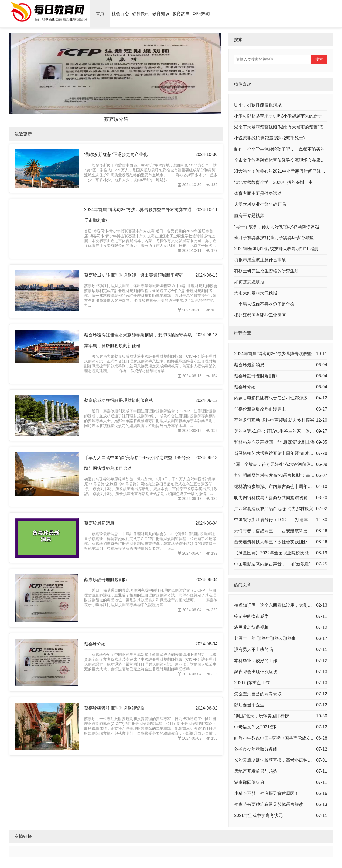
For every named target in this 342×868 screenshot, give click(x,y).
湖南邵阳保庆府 (249, 782)
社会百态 (120, 14)
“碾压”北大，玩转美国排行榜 (261, 716)
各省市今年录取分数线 (256, 749)
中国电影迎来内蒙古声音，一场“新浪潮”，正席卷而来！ (287, 564)
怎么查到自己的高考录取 (258, 694)
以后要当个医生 (249, 705)
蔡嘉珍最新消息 (99, 523)
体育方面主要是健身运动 (258, 193)
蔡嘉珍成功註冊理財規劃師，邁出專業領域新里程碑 (134, 275)
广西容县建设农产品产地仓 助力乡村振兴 (273, 509)
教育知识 (161, 14)
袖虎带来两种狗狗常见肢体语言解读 (269, 804)
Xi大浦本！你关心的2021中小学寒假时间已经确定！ (284, 171)
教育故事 (181, 14)
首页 (100, 14)
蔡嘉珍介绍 (95, 644)
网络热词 (201, 14)
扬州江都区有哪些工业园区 (260, 315)
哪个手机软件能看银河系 (258, 105)
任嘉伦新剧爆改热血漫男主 (260, 409)
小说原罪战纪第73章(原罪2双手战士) (269, 138)
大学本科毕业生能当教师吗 (260, 204)
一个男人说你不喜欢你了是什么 (264, 304)
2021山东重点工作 (252, 683)
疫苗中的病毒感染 (251, 616)
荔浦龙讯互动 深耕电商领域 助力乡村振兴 (274, 420)
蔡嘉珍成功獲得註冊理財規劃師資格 (119, 400)
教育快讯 (141, 14)
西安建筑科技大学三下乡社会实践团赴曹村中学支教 (284, 542)
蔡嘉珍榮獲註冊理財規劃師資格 (114, 708)
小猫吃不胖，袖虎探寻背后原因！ (266, 793)
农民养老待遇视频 (251, 627)
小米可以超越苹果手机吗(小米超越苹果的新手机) (281, 116)
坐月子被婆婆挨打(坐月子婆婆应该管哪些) (274, 238)
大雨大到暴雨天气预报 (256, 293)
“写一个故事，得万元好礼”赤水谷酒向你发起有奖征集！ (287, 227)
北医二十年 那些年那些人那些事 (265, 638)
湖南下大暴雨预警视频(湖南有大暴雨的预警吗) (279, 127)
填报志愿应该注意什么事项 (260, 260)
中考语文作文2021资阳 (256, 727)
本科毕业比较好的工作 (256, 661)
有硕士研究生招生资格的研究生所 (266, 271)
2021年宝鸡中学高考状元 (258, 816)
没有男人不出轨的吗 (254, 650)
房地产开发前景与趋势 (256, 771)
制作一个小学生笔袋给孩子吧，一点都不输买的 (279, 149)
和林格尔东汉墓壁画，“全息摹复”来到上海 (274, 442)
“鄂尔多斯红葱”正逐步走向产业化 (116, 155)
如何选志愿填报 (249, 282)
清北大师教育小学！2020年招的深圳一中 (273, 182)
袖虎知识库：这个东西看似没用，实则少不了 (277, 605)
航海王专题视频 (249, 216)
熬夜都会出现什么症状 (256, 672)
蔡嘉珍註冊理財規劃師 (106, 580)
